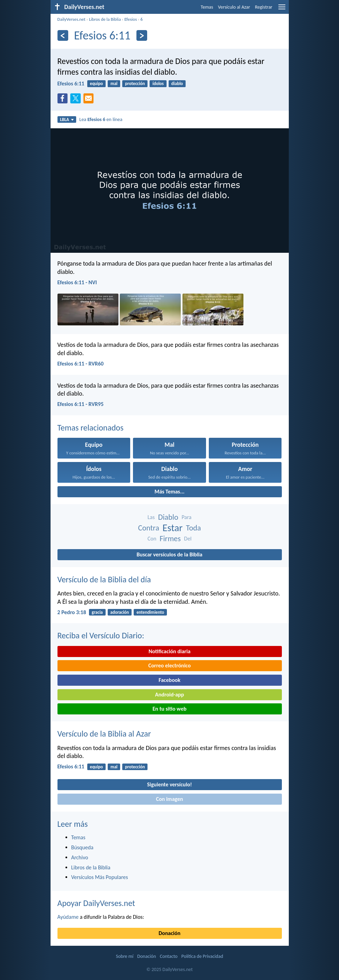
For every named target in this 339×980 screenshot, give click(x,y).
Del (188, 539)
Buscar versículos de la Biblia (170, 554)
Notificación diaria (169, 651)
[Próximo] (142, 35)
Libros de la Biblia (105, 19)
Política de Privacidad (202, 956)
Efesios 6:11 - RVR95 (81, 404)
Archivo (80, 857)
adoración (120, 612)
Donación (169, 933)
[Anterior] (63, 35)
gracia (97, 612)
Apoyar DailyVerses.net (96, 903)
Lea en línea (101, 119)
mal (114, 84)
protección (135, 84)
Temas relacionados (91, 428)
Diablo (168, 517)
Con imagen (169, 799)
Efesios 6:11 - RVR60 (81, 364)
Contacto (168, 956)
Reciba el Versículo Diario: (101, 635)
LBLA (67, 119)
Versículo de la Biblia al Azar (104, 734)
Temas (207, 7)
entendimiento (150, 612)
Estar (172, 528)
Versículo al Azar (234, 7)
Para (186, 517)
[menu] (282, 10)
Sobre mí (125, 956)
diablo (177, 84)
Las (151, 517)
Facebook (169, 680)
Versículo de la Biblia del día (104, 579)
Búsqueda (82, 847)
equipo (97, 84)
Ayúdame (68, 917)
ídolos (158, 84)
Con (152, 539)
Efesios (131, 19)
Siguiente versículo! (169, 784)
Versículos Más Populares (100, 877)
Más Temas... (169, 492)
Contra (149, 528)
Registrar (264, 7)
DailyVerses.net (72, 19)
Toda (193, 528)
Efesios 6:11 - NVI (77, 282)
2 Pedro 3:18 (72, 612)
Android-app (169, 695)
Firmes (170, 539)
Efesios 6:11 (71, 84)
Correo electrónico (169, 665)
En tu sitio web (169, 709)
